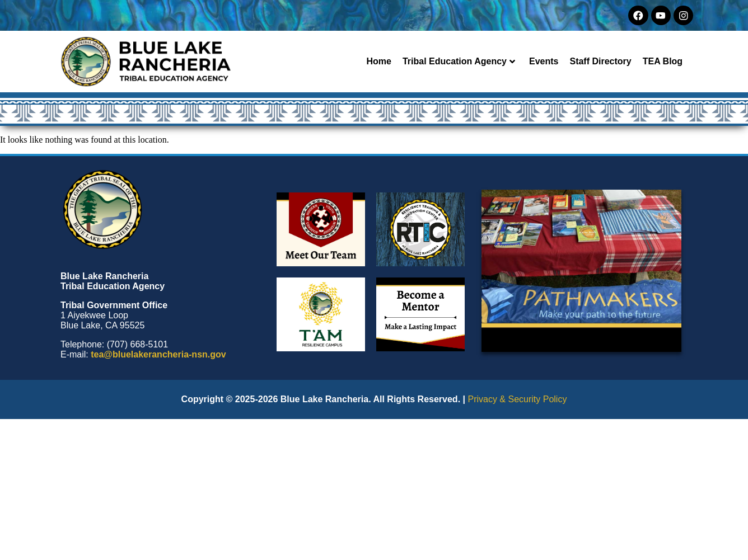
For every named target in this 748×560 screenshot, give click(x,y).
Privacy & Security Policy (517, 399)
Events (544, 61)
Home (378, 61)
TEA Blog (663, 61)
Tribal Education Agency (459, 61)
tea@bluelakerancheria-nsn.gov (158, 354)
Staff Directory (600, 61)
